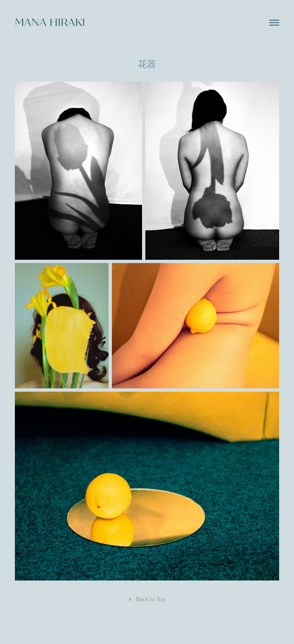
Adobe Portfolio (161, 629)
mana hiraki (50, 23)
